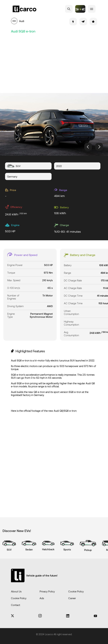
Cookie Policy (76, 591)
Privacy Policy (47, 591)
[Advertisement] (57, 63)
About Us (16, 591)
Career (72, 598)
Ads (42, 598)
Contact (16, 605)
